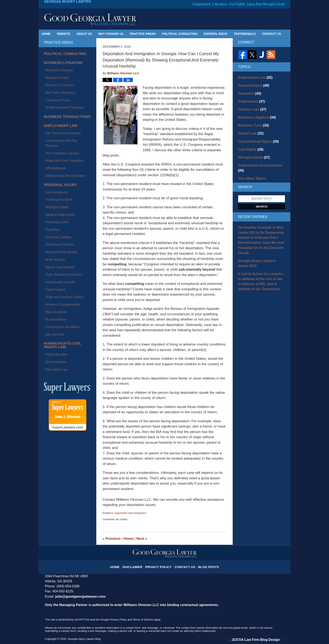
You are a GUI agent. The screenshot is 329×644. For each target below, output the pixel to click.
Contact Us (272, 34)
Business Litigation (60, 62)
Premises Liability (55, 179)
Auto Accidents (54, 150)
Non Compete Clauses (59, 122)
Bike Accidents (53, 228)
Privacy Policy (160, 564)
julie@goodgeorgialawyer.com (78, 596)
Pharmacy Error (54, 169)
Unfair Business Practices (61, 91)
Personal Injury (58, 145)
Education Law (54, 268)
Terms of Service (143, 619)
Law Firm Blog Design (264, 639)
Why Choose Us (111, 34)
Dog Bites (50, 174)
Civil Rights (249, 143)
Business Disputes (56, 67)
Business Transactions (63, 99)
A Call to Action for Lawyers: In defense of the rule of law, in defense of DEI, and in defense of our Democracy (261, 261)
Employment (250, 99)
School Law (249, 128)
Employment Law (58, 107)
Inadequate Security (57, 208)
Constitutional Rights (256, 136)
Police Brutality (54, 258)
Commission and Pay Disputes (64, 117)
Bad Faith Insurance (57, 81)
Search (262, 193)
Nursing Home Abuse (58, 189)
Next (142, 539)
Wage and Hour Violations (61, 127)
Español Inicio (216, 34)
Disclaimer (138, 564)
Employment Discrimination (62, 137)
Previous (112, 539)
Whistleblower (53, 132)
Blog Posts (204, 564)
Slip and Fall (52, 242)
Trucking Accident (55, 155)
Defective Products (56, 184)
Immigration (140, 513)
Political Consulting (180, 34)
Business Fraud (54, 72)
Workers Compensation (59, 223)
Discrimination (53, 263)
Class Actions (53, 213)
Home (46, 34)
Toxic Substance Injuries (60, 203)
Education (248, 92)
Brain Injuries (52, 194)
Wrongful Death (54, 159)
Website (64, 34)
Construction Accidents (59, 237)
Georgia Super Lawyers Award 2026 (259, 245)
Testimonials (245, 34)
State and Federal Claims (60, 218)
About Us (84, 34)
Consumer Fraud (55, 86)
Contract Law (250, 106)
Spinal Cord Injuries (57, 198)
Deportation (121, 513)
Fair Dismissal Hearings (59, 112)
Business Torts (251, 121)
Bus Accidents (53, 233)
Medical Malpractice (57, 164)
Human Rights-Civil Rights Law (65, 252)
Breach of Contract (56, 77)
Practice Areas (143, 34)
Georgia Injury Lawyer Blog (90, 19)
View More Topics (250, 165)
